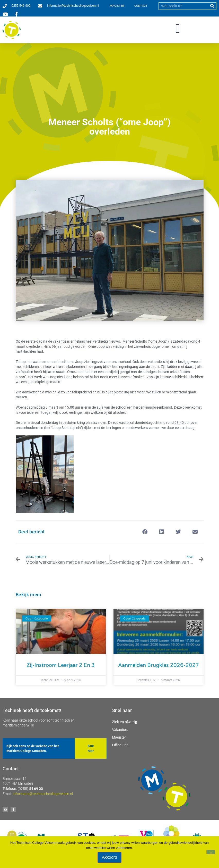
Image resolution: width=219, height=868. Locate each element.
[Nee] (211, 852)
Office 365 (120, 745)
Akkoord (110, 857)
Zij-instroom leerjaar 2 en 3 (61, 665)
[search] (184, 6)
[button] (178, 29)
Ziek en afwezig (125, 722)
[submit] (212, 6)
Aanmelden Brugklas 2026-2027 (159, 665)
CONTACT (141, 6)
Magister (119, 737)
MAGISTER (117, 6)
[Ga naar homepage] (12, 30)
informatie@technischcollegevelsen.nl (43, 794)
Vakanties (120, 730)
